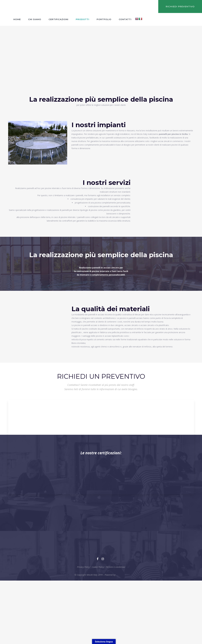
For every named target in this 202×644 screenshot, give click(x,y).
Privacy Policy (83, 567)
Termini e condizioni (116, 567)
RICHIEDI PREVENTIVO (180, 6)
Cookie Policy (98, 567)
